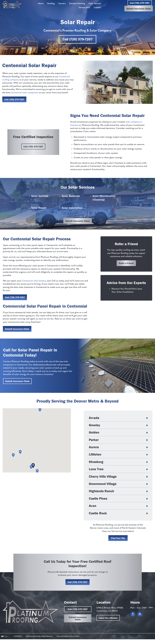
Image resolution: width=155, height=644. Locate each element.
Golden (94, 434)
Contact (97, 8)
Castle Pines (98, 500)
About (41, 4)
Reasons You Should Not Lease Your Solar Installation (128, 291)
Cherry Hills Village (103, 478)
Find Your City (118, 539)
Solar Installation (72, 208)
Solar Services (95, 4)
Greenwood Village (103, 485)
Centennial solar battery (34, 281)
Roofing (51, 4)
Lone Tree (96, 470)
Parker (94, 441)
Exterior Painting (77, 4)
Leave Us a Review (108, 623)
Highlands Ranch (102, 492)
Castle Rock (98, 514)
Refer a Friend (127, 264)
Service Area (84, 8)
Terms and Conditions (63, 641)
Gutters (62, 4)
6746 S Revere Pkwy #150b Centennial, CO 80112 (110, 614)
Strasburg (96, 463)
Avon (93, 507)
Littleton (95, 456)
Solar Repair (39, 208)
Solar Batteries (71, 196)
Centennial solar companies (25, 93)
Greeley (95, 426)
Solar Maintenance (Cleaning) (104, 198)
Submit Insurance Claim (138, 9)
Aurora (94, 448)
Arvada (94, 419)
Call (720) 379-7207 (140, 3)
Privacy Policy (75, 641)
